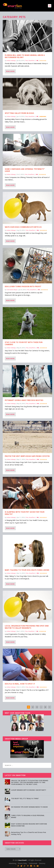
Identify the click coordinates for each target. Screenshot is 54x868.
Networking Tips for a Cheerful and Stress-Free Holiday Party (29, 833)
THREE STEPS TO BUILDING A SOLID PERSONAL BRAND (28, 816)
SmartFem (32, 61)
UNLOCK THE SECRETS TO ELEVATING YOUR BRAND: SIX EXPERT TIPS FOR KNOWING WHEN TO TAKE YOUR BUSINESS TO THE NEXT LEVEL (30, 782)
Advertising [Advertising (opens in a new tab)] (13, 863)
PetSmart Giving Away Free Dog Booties (24, 400)
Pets (27, 61)
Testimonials (33, 863)
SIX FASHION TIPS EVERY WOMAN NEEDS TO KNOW (29, 807)
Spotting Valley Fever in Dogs (19, 113)
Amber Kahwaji (11, 61)
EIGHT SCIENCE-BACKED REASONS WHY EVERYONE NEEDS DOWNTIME (29, 825)
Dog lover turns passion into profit (23, 286)
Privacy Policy (22, 863)
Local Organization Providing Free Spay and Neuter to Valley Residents (27, 627)
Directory (42, 863)
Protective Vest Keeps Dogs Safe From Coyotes (27, 456)
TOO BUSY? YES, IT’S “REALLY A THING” (25, 798)
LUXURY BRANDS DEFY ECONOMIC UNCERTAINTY (29, 790)
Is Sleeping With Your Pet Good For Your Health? (25, 513)
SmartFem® (22, 860)
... (41, 707)
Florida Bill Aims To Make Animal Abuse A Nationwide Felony (25, 56)
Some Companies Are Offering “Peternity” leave (25, 170)
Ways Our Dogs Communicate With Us (23, 227)
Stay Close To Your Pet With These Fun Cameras (24, 343)
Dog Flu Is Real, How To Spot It (20, 684)
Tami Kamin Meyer (12, 290)
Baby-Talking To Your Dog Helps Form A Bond (27, 570)
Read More (10, 71)
